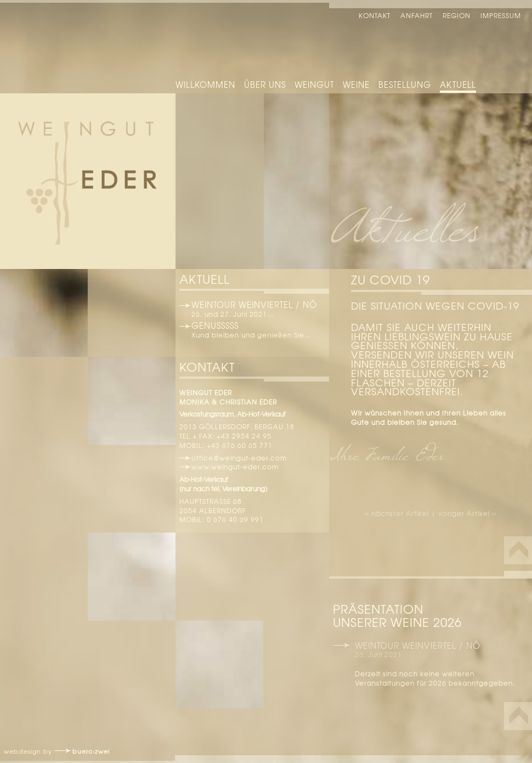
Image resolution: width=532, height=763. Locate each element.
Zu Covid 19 (390, 279)
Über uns (265, 85)
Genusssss (215, 326)
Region (457, 15)
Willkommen (205, 85)
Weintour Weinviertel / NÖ (254, 305)
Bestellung (405, 85)
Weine (356, 85)
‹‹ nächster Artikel (398, 513)
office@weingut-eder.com (239, 458)
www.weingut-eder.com (235, 467)
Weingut (314, 85)
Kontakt (375, 15)
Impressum (501, 15)
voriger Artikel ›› (467, 513)
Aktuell (458, 85)
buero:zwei (91, 751)
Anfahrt (417, 15)
